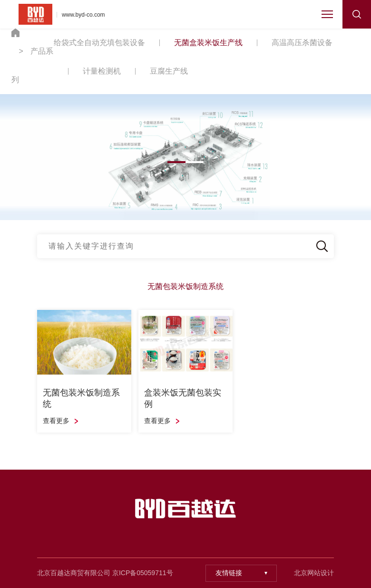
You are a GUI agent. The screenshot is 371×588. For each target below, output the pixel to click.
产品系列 (32, 65)
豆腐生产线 (169, 71)
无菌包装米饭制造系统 (185, 286)
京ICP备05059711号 (143, 573)
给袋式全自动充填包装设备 (99, 43)
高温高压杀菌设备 (302, 43)
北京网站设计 (314, 573)
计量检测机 (102, 71)
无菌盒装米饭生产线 (208, 43)
